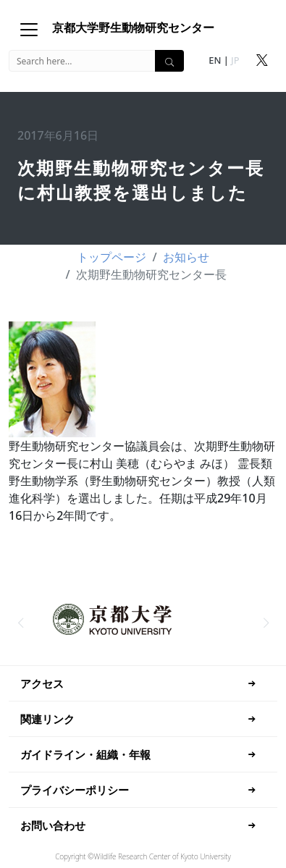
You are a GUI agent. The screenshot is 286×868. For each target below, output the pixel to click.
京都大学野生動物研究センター (133, 28)
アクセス (42, 683)
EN (215, 60)
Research (133, 856)
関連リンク (47, 719)
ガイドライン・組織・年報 (85, 754)
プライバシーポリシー (75, 790)
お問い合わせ (53, 825)
